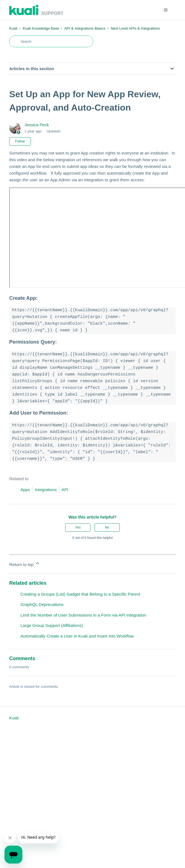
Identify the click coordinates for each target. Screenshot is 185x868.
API (65, 490)
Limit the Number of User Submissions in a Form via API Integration (83, 615)
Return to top (25, 564)
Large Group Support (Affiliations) (52, 625)
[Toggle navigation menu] (166, 10)
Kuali (13, 28)
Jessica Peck (37, 125)
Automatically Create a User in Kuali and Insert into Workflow (77, 636)
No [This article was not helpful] (107, 527)
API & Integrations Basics (85, 28)
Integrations (46, 490)
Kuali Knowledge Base (41, 28)
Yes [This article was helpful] (78, 527)
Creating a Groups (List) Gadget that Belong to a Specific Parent (80, 594)
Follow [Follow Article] (20, 141)
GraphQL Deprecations (42, 604)
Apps (25, 490)
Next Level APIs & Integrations (135, 28)
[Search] (51, 41)
